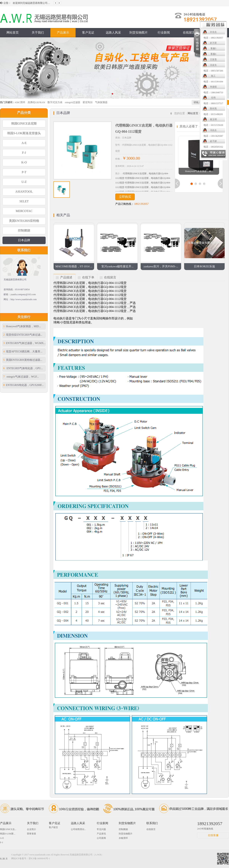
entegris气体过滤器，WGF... (21, 377)
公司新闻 (101, 838)
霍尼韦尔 (88, 102)
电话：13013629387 (164, 136)
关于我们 (38, 33)
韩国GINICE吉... (8, 829)
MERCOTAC (24, 211)
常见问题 (101, 829)
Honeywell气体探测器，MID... (22, 326)
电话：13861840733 (164, 92)
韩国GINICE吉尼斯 (24, 123)
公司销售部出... (79, 829)
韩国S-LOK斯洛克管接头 (24, 133)
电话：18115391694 (164, 82)
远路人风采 (113, 33)
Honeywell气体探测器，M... (199, 171)
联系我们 (214, 33)
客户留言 (53, 827)
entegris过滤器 (73, 102)
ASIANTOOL (24, 192)
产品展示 (63, 33)
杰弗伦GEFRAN (36, 102)
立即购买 (125, 197)
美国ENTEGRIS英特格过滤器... (23, 360)
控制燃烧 (24, 230)
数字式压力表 (55, 102)
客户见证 (88, 33)
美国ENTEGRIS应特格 (24, 221)
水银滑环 (123, 838)
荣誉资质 (31, 834)
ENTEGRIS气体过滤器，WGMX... (24, 343)
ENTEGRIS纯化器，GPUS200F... (23, 385)
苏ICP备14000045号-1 (39, 858)
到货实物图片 (139, 33)
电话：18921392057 (164, 38)
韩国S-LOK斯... (8, 834)
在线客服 (213, 835)
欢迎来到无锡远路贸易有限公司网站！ (32, 5)
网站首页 (13, 33)
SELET (24, 201)
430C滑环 (20, 102)
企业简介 (31, 829)
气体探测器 (101, 102)
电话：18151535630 (164, 125)
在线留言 (189, 33)
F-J (24, 153)
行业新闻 (102, 823)
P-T (24, 172)
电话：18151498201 (164, 114)
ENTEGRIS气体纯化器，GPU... (23, 368)
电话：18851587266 (164, 71)
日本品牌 (24, 240)
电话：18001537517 (164, 103)
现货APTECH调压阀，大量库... (23, 352)
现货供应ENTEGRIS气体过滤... (23, 335)
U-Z (24, 182)
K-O (24, 162)
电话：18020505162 (164, 147)
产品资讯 (101, 834)
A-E (24, 143)
